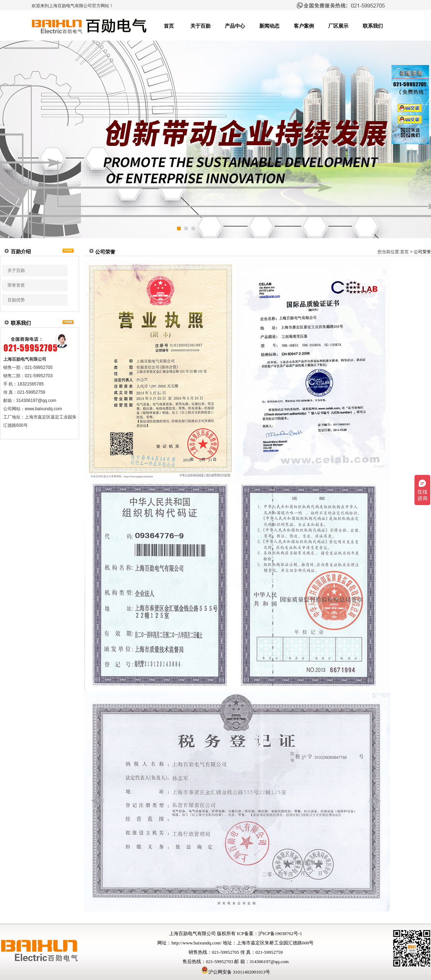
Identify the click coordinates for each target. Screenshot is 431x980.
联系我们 (373, 26)
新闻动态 (269, 26)
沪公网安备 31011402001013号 (236, 972)
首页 (169, 26)
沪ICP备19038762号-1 (280, 933)
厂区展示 (338, 26)
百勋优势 (16, 300)
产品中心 (235, 26)
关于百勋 (200, 26)
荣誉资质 (16, 285)
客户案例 (304, 26)
